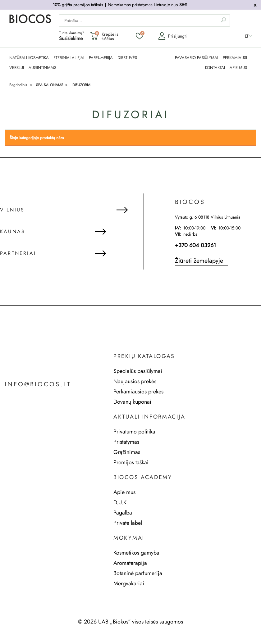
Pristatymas (126, 442)
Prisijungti (172, 36)
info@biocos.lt (38, 384)
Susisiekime (71, 38)
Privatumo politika (134, 432)
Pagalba (123, 513)
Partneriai (18, 253)
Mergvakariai (129, 583)
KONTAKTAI (215, 68)
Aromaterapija (130, 563)
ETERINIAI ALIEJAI (69, 58)
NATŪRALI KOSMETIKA (29, 58)
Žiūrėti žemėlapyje (199, 261)
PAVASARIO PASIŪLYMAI (197, 58)
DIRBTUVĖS (127, 58)
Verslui (17, 68)
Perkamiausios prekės (138, 392)
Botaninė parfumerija (138, 573)
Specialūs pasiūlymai (138, 371)
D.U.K (120, 502)
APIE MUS (238, 68)
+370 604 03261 (195, 245)
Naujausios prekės (135, 381)
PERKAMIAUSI (235, 58)
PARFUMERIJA (101, 58)
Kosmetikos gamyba (136, 553)
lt (247, 36)
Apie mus (124, 492)
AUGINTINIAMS (42, 68)
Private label (128, 523)
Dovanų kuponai (132, 402)
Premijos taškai (131, 462)
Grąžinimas (127, 452)
